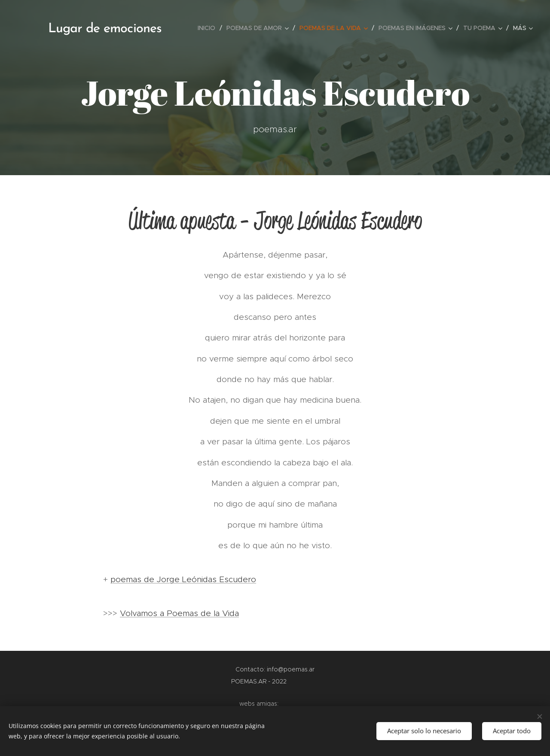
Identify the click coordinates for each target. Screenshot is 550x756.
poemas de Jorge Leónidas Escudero (183, 579)
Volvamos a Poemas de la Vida (179, 613)
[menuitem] (209, 28)
